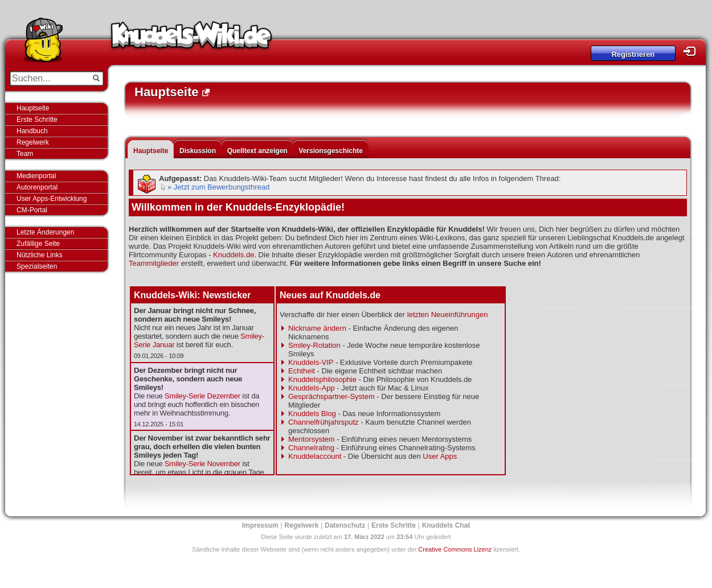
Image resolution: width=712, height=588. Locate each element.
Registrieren (633, 54)
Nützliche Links (40, 255)
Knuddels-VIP (311, 362)
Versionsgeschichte (331, 151)
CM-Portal (32, 210)
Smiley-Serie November (202, 464)
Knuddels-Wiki (191, 39)
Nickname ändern (317, 328)
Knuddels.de (234, 255)
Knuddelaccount (315, 456)
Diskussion (198, 151)
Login (693, 52)
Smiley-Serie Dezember (202, 396)
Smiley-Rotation (314, 345)
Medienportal (36, 176)
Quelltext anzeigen (257, 151)
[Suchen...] (49, 79)
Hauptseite (33, 108)
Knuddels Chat (446, 525)
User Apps (440, 456)
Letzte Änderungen (45, 232)
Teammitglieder (154, 263)
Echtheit (302, 371)
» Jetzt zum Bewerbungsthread (218, 187)
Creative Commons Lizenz (455, 549)
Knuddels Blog (312, 414)
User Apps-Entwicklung (52, 199)
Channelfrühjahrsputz (324, 422)
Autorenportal (37, 187)
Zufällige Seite (38, 244)
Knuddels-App (312, 388)
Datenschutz (345, 525)
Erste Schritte (37, 120)
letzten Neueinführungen (448, 314)
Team (25, 154)
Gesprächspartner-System (332, 396)
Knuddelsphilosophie (322, 379)
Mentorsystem (312, 439)
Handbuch (32, 131)
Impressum (260, 525)
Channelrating (311, 448)
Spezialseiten (37, 266)
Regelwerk (33, 142)
